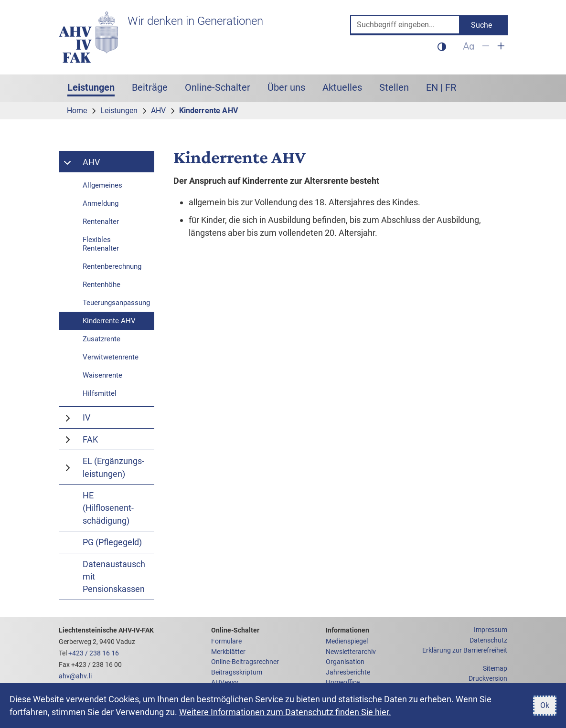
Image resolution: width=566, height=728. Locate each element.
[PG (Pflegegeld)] (107, 542)
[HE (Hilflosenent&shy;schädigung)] (107, 508)
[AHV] (116, 162)
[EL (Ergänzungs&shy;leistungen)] (116, 467)
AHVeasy (225, 682)
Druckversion (488, 679)
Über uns (286, 87)
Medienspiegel (347, 641)
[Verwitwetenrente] (107, 357)
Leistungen (95, 86)
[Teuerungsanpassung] (107, 303)
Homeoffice (343, 682)
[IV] (116, 417)
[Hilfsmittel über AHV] (107, 393)
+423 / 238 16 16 (94, 653)
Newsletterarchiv (351, 652)
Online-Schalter (218, 87)
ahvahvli (75, 676)
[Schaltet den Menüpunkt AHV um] (68, 162)
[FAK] (116, 439)
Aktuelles (342, 87)
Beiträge (150, 87)
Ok (545, 705)
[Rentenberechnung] (107, 266)
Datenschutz (488, 640)
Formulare (226, 641)
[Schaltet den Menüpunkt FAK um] (68, 439)
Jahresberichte (348, 672)
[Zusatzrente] (107, 339)
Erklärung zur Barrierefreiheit (465, 650)
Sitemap (495, 669)
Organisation (345, 662)
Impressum (491, 630)
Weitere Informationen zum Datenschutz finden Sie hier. (285, 712)
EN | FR (441, 87)
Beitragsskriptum (237, 672)
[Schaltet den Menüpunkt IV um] (68, 417)
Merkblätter (228, 652)
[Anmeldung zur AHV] (107, 203)
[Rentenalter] (107, 222)
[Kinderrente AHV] (107, 321)
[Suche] (405, 25)
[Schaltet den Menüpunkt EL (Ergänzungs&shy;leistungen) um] (68, 467)
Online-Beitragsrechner (245, 662)
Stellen (394, 87)
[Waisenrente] (107, 375)
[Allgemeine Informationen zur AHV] (107, 185)
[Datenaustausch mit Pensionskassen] (107, 576)
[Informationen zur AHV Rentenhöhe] (107, 285)
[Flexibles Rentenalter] (107, 244)
